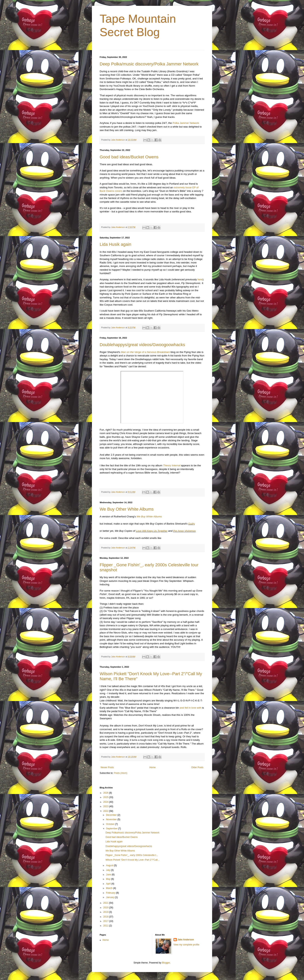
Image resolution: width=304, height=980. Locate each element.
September (112, 829)
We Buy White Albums (149, 516)
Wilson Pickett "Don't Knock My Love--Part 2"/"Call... (133, 860)
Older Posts (197, 767)
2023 (106, 806)
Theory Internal (172, 465)
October (111, 824)
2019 (106, 912)
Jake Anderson (186, 940)
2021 (106, 903)
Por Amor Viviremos (184, 531)
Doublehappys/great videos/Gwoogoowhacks (142, 345)
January (111, 897)
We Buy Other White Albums (127, 509)
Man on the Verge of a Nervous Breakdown (145, 352)
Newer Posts (107, 767)
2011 (106, 926)
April (109, 884)
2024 (106, 802)
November (112, 819)
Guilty (192, 524)
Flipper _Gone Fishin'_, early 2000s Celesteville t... (132, 855)
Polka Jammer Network (186, 123)
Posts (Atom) (120, 773)
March (110, 888)
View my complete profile (186, 945)
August (110, 865)
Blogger (166, 963)
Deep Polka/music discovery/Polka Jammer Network (149, 64)
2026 (106, 793)
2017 (106, 921)
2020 (106, 908)
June (109, 875)
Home (153, 767)
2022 (106, 811)
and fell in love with (190, 708)
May (109, 879)
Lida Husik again (115, 244)
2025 (106, 797)
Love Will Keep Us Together (152, 531)
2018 (106, 917)
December (112, 815)
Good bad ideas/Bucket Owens (129, 157)
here (200, 279)
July (108, 870)
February (111, 893)
